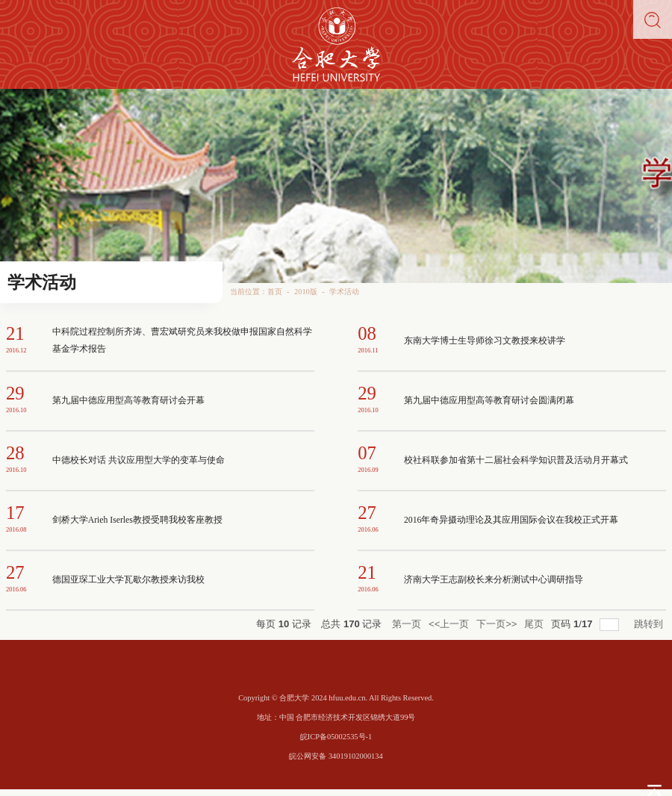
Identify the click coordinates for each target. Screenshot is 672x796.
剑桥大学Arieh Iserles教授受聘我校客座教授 (137, 520)
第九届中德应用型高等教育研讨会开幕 (128, 401)
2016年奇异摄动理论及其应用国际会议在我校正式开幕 (511, 520)
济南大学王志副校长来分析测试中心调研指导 (494, 580)
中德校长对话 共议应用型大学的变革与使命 (139, 460)
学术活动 (344, 292)
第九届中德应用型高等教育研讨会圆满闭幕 (489, 401)
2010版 (306, 292)
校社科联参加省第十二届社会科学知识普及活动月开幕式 (516, 460)
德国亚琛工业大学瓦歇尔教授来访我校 (128, 580)
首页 (275, 292)
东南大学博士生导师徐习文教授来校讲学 (485, 341)
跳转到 (650, 624)
